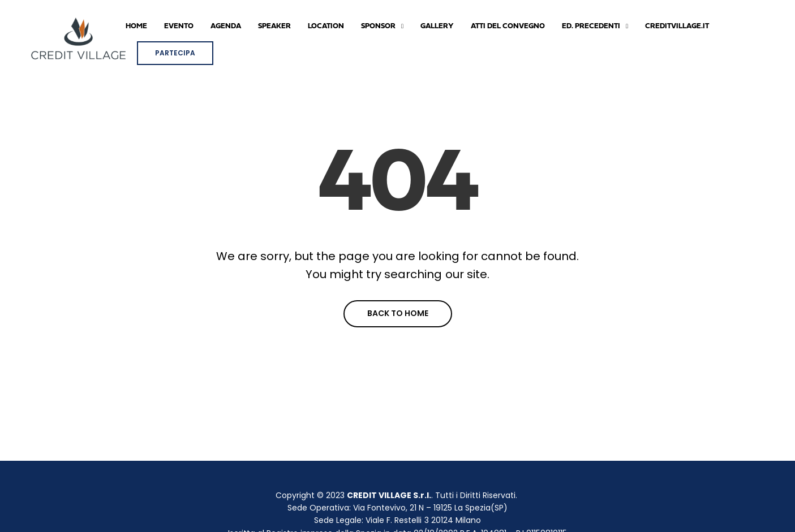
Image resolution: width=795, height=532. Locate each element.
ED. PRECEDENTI (591, 26)
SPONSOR (378, 26)
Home (136, 26)
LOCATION (326, 26)
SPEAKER (274, 26)
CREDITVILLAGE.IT (677, 26)
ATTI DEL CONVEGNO (508, 26)
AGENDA (226, 26)
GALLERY (437, 26)
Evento (179, 26)
